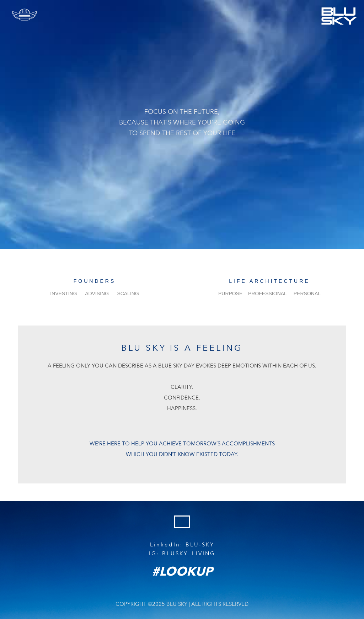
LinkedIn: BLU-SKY (182, 545)
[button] (25, 15)
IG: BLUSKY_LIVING (182, 554)
